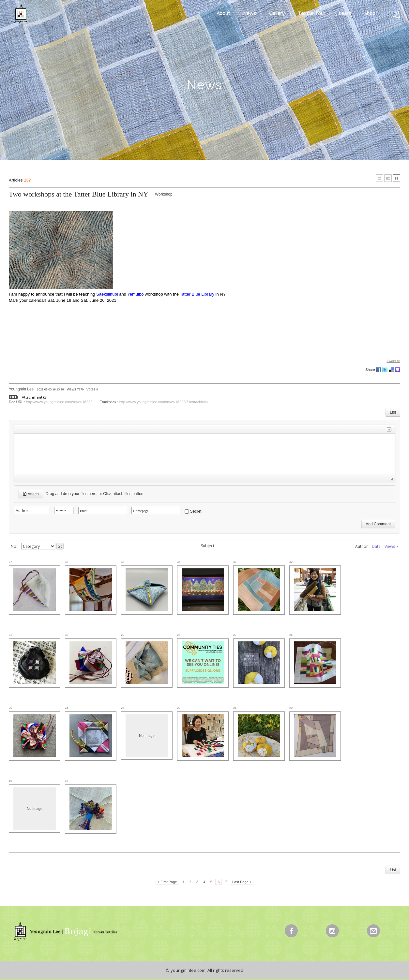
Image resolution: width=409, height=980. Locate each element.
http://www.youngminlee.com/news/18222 (59, 402)
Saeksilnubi (108, 294)
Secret (196, 511)
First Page (169, 882)
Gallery (277, 13)
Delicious (391, 370)
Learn (345, 13)
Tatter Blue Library (197, 294)
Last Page (240, 882)
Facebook (379, 370)
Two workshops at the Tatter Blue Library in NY (79, 194)
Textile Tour (312, 13)
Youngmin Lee (21, 389)
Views (391, 546)
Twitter (385, 370)
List (393, 412)
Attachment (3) (35, 397)
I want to (393, 361)
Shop (370, 13)
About (223, 13)
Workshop (164, 194)
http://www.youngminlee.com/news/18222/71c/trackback (164, 402)
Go (60, 546)
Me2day (398, 370)
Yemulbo (136, 294)
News (250, 13)
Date (376, 546)
